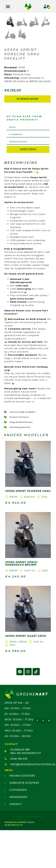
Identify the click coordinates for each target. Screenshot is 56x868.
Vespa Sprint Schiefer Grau (28, 525)
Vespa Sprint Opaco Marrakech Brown (21, 598)
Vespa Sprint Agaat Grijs (26, 670)
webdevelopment (16, 856)
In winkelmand (27, 133)
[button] (8, 7)
